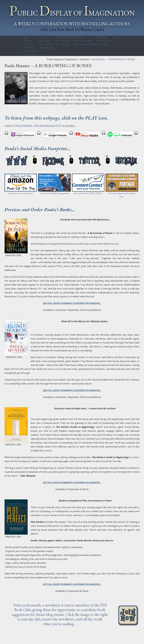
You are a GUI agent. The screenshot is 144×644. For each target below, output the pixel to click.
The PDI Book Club (64, 37)
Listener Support (31, 51)
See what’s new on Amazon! (21, 193)
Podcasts (43, 37)
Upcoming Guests (47, 47)
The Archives (45, 41)
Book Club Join (62, 44)
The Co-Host (29, 47)
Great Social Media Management (54, 193)
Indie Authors (79, 37)
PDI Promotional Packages (85, 44)
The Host (28, 44)
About (26, 37)
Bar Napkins (102, 37)
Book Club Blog (62, 41)
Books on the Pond (105, 41)
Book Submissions (31, 54)
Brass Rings (102, 44)
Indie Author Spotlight (83, 41)
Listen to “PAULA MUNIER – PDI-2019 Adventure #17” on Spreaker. (40, 126)
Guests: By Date (46, 44)
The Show (28, 41)
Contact (117, 37)
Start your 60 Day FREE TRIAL (88, 193)
